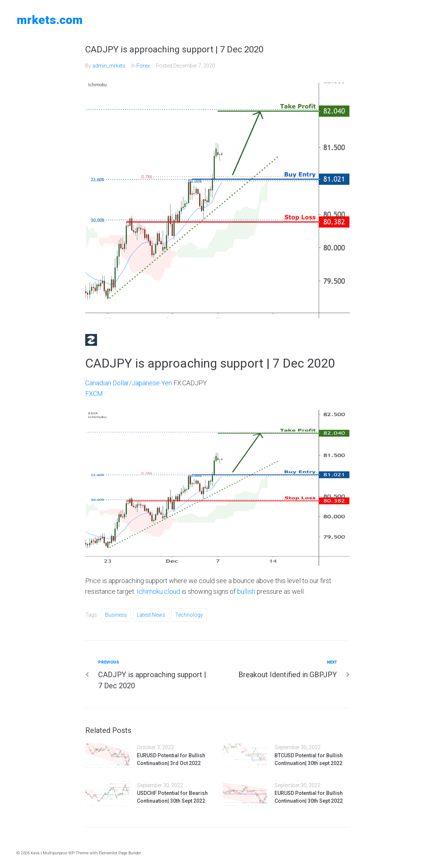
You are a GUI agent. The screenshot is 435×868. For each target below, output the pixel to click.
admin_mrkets (109, 66)
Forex (143, 66)
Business (116, 615)
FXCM (94, 394)
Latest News (151, 615)
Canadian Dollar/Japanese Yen (129, 383)
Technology (189, 615)
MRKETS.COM (50, 20)
